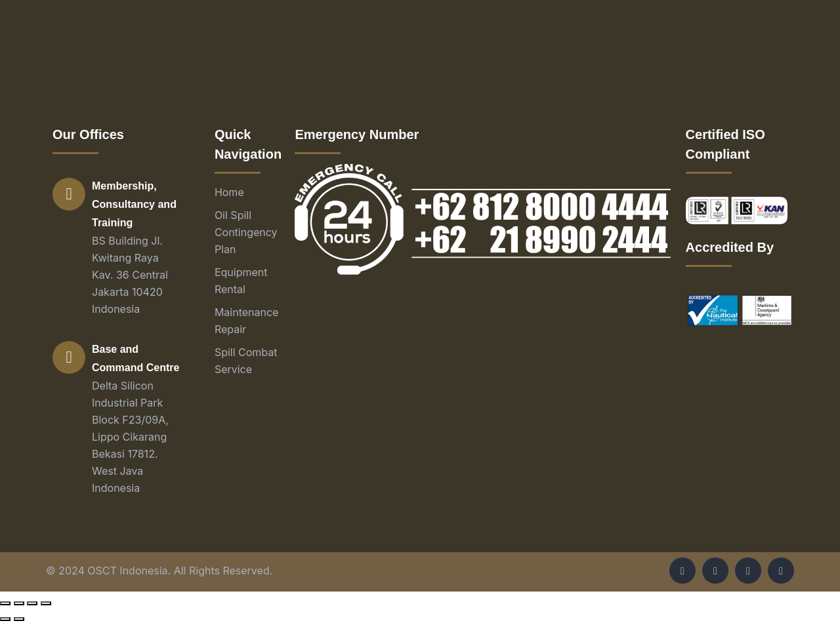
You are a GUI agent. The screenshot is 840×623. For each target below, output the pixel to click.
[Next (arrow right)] (19, 619)
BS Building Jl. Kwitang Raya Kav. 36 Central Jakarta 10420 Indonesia (130, 275)
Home (229, 192)
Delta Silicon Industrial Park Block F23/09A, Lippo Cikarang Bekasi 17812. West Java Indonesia (130, 437)
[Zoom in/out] (46, 603)
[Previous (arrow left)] (5, 619)
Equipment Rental (241, 281)
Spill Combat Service (246, 361)
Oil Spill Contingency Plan (246, 232)
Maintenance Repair (247, 321)
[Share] (19, 603)
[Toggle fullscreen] (32, 603)
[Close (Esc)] (5, 603)
